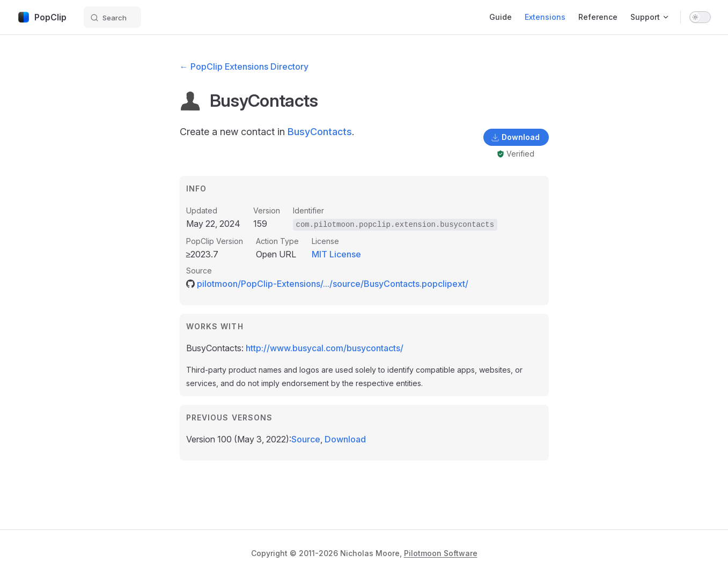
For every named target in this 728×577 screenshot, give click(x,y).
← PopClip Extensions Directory (244, 66)
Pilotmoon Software (441, 553)
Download (345, 439)
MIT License (336, 254)
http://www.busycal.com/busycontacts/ (325, 348)
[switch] (700, 17)
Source (306, 439)
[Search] (112, 17)
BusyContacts (320, 132)
